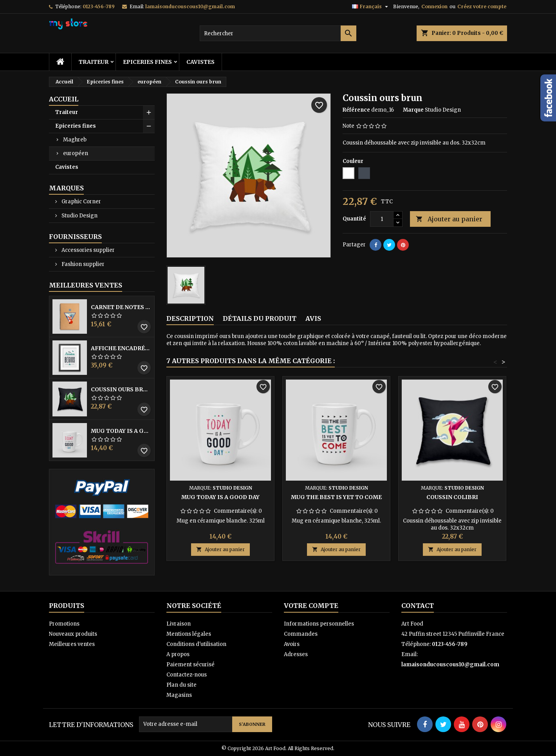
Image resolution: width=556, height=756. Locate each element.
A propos (178, 654)
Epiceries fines (147, 62)
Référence (356, 110)
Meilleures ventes (72, 644)
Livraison (179, 624)
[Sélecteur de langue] (371, 7)
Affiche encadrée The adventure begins (121, 348)
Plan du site (181, 685)
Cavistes (200, 62)
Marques (66, 188)
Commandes (301, 634)
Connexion (434, 6)
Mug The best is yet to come (336, 497)
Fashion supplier (82, 264)
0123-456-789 (99, 6)
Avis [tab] (313, 318)
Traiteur (94, 62)
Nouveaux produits (73, 634)
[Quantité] (382, 219)
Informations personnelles (319, 624)
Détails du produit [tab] (260, 318)
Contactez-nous (187, 675)
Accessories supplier (88, 250)
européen (76, 153)
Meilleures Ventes (86, 285)
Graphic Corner (81, 202)
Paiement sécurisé (190, 665)
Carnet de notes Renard (121, 307)
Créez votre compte (482, 6)
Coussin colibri (452, 497)
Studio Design (79, 216)
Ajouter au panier (449, 219)
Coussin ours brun (121, 389)
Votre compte (311, 606)
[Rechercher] (278, 33)
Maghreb (75, 140)
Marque (413, 110)
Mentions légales (189, 634)
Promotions (64, 624)
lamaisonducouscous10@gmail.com (190, 6)
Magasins (179, 695)
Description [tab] (190, 318)
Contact (418, 606)
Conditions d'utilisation (196, 644)
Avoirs (292, 644)
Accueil (64, 99)
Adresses (296, 654)
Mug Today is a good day (121, 431)
